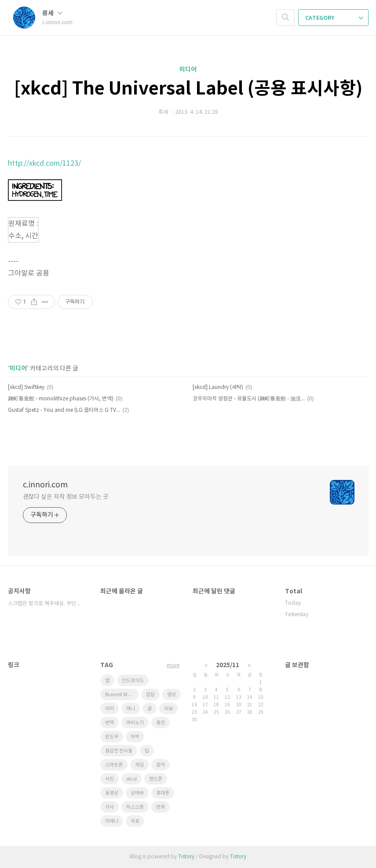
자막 (135, 737)
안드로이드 (133, 681)
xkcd (131, 779)
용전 (161, 723)
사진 (110, 779)
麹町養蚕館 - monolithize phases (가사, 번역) (61, 399)
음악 (161, 765)
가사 (110, 807)
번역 (110, 723)
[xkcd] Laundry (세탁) (218, 387)
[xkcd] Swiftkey (26, 387)
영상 (172, 695)
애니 (131, 709)
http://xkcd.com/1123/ (44, 163)
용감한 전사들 (119, 751)
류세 (52, 13)
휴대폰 (163, 793)
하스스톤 (135, 807)
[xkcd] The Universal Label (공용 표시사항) (188, 89)
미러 (110, 709)
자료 (135, 821)
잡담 (150, 695)
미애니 (112, 821)
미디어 (188, 70)
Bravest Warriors (122, 695)
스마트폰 (114, 765)
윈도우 (112, 737)
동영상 (112, 793)
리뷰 (168, 709)
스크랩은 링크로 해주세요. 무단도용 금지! (45, 604)
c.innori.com (45, 485)
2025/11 (228, 665)
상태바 (137, 793)
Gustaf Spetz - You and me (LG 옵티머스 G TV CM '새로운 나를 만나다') (64, 410)
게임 (139, 765)
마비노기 (135, 723)
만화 (161, 807)
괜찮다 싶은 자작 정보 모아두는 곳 (66, 497)
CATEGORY (334, 18)
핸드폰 (156, 779)
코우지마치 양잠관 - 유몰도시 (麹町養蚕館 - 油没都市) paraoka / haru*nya (249, 399)
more (173, 666)
